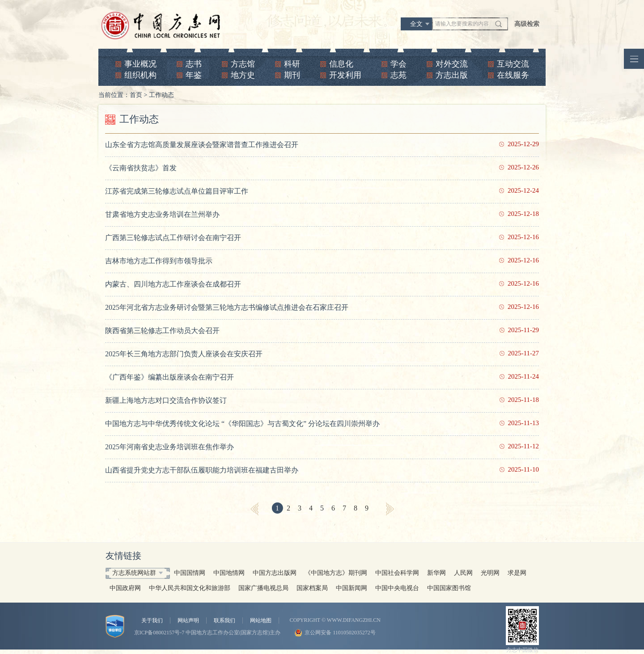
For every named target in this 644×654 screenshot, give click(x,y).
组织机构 (140, 75)
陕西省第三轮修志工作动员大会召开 (162, 331)
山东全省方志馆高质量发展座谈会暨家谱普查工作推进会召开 (202, 145)
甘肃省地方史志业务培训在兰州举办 (162, 214)
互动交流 (513, 64)
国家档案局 (312, 588)
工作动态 (161, 95)
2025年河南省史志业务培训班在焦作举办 (169, 447)
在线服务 (513, 75)
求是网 (517, 573)
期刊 (292, 75)
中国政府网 (125, 588)
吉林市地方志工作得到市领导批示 (159, 261)
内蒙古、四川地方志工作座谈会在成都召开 (173, 284)
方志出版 (452, 75)
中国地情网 (229, 573)
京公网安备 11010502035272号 (340, 633)
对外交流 (452, 64)
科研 (292, 64)
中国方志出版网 (275, 573)
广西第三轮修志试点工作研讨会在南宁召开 (173, 238)
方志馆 (243, 64)
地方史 (243, 75)
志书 (194, 64)
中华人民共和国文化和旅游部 (190, 588)
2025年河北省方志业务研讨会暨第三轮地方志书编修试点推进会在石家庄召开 (227, 307)
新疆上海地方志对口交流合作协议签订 (166, 400)
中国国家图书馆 (449, 588)
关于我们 (152, 620)
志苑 (398, 75)
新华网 (436, 573)
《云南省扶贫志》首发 (141, 168)
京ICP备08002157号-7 (159, 633)
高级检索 (527, 24)
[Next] (390, 509)
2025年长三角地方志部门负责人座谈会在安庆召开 (184, 354)
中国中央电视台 (397, 588)
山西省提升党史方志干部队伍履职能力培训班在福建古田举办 (202, 470)
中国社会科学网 (397, 573)
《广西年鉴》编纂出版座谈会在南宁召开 (169, 377)
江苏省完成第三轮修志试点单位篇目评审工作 (177, 191)
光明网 (490, 573)
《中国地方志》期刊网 (336, 573)
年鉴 (194, 75)
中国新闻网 (352, 588)
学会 (398, 64)
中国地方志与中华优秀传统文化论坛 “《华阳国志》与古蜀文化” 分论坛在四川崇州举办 (242, 424)
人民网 (463, 573)
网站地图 (261, 620)
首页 (136, 95)
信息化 (341, 64)
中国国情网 (190, 573)
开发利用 (345, 75)
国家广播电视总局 (263, 588)
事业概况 (140, 64)
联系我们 (225, 620)
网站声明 (188, 620)
